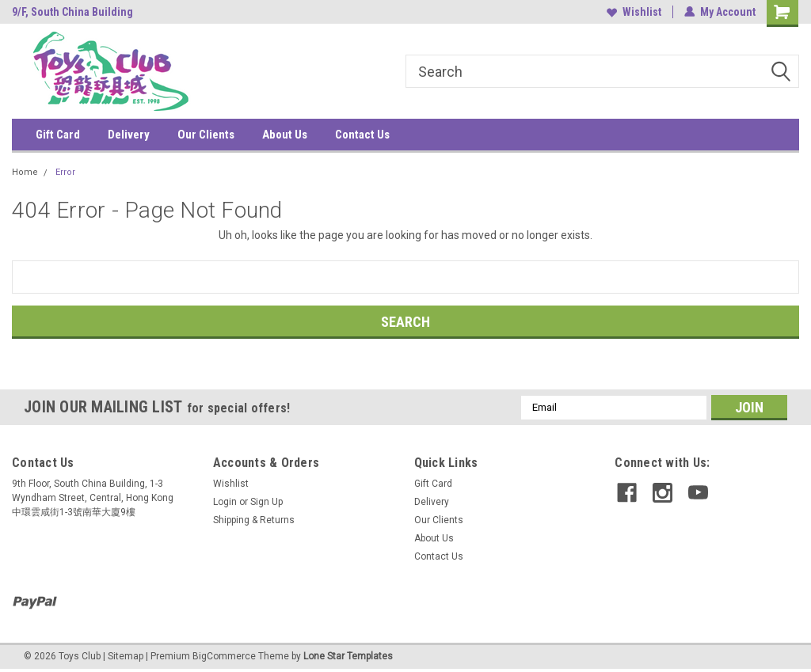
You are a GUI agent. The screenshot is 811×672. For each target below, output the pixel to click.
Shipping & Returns (254, 520)
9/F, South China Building (72, 12)
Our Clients (206, 135)
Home (25, 172)
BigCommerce (224, 656)
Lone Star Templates (348, 656)
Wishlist (634, 12)
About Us (285, 135)
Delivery (129, 135)
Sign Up (267, 502)
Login (225, 502)
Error (65, 172)
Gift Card (58, 135)
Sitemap (126, 656)
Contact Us (362, 135)
